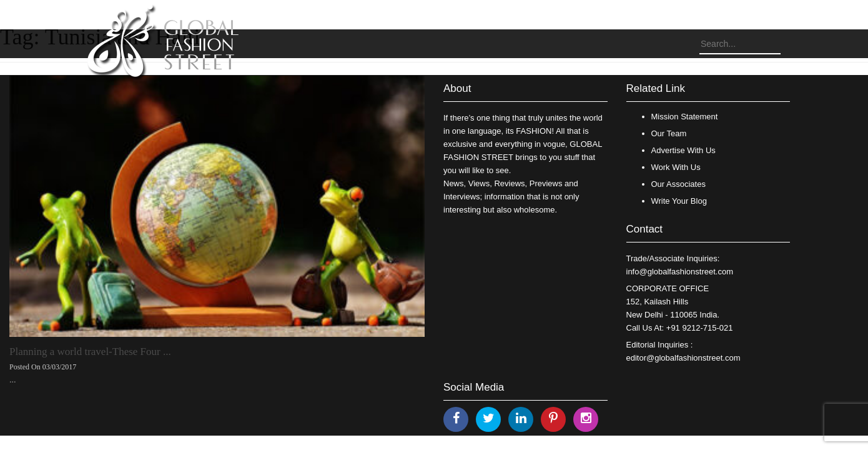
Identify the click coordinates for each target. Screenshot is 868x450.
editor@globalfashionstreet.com (683, 358)
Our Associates (678, 184)
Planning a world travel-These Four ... (90, 352)
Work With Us (676, 167)
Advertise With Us (683, 150)
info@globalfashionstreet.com (680, 272)
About (457, 88)
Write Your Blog (679, 201)
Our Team (669, 133)
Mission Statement (685, 117)
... (13, 380)
